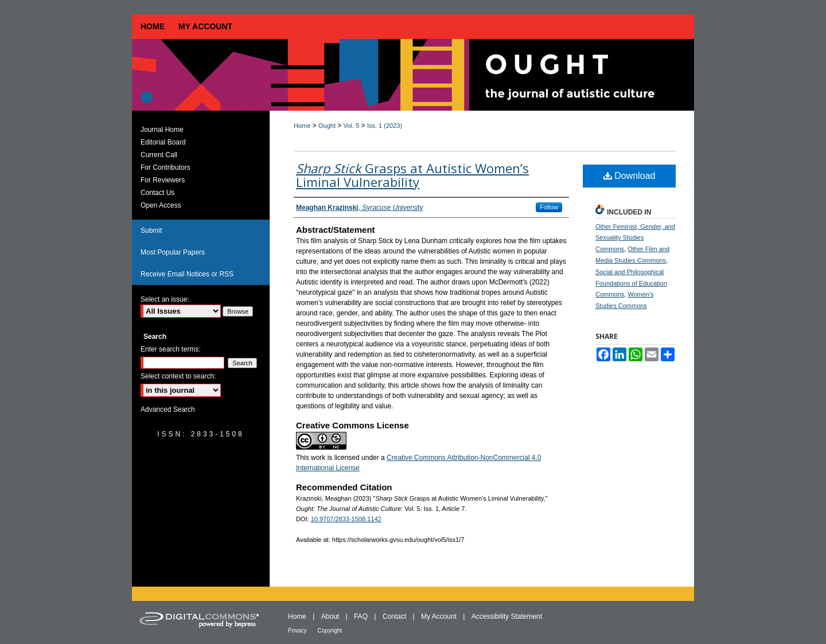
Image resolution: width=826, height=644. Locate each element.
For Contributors (165, 167)
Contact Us (157, 193)
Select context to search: (178, 376)
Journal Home (162, 130)
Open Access (161, 205)
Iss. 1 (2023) (385, 126)
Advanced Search (168, 409)
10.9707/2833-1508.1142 (346, 519)
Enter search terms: (171, 349)
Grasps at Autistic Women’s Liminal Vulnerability (412, 175)
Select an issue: (165, 299)
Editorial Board (163, 142)
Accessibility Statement (507, 616)
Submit (151, 231)
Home (302, 126)
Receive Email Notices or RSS (187, 274)
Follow (549, 207)
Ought (327, 126)
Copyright (330, 631)
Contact (396, 616)
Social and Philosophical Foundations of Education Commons (631, 283)
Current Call (159, 155)
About (331, 616)
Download (630, 176)
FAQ (362, 616)
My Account (440, 616)
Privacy (298, 631)
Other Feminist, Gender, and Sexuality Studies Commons (635, 238)
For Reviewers (163, 180)
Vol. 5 (352, 126)
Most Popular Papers (173, 252)
